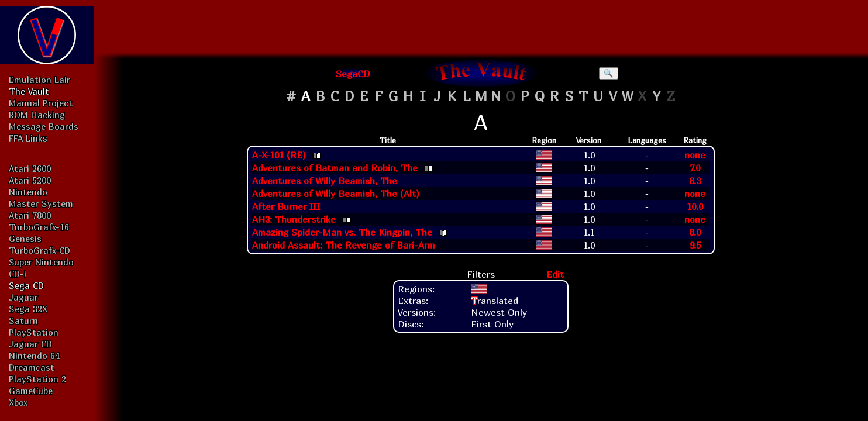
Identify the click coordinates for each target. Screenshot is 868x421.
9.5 (695, 245)
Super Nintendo (41, 262)
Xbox (18, 402)
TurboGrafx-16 (39, 227)
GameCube (31, 391)
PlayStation (34, 332)
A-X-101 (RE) (279, 155)
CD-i (18, 274)
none (695, 155)
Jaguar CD (30, 344)
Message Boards (44, 126)
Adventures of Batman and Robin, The (335, 168)
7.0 (695, 168)
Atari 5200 (30, 180)
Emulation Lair (39, 80)
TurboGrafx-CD (39, 250)
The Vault (29, 91)
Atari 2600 (30, 168)
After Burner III (286, 206)
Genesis (25, 239)
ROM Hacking (37, 115)
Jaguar (23, 297)
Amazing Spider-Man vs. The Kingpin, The (342, 232)
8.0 (695, 232)
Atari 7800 (30, 215)
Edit (555, 274)
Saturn (23, 320)
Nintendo (28, 192)
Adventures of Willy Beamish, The (325, 181)
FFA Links (28, 138)
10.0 (695, 206)
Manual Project (41, 103)
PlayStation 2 (37, 379)
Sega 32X (28, 309)
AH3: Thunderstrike (294, 219)
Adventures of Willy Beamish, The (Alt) (336, 194)
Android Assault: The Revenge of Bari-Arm (344, 245)
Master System (41, 203)
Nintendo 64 (34, 356)
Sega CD (26, 285)
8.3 (695, 181)
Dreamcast (32, 367)
